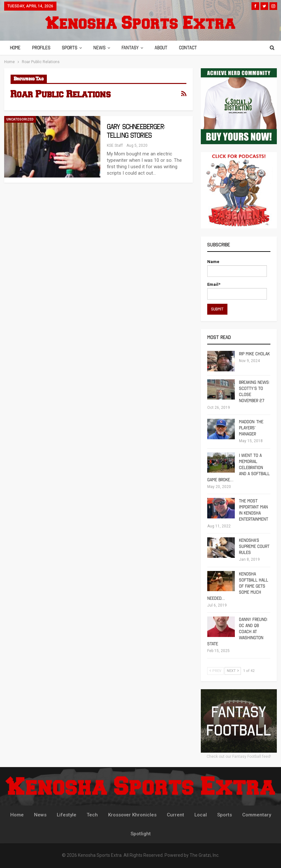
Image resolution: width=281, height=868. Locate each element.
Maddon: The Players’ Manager (251, 428)
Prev (215, 671)
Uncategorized (20, 119)
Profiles (42, 48)
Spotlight (141, 834)
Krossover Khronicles (132, 815)
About (166, 48)
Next (233, 671)
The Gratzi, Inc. (204, 855)
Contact (194, 48)
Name (237, 268)
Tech (92, 815)
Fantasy (134, 48)
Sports (72, 48)
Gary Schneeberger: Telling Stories (136, 131)
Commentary (257, 815)
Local (201, 815)
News (102, 48)
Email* (237, 291)
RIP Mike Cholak (254, 354)
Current (175, 815)
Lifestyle (67, 815)
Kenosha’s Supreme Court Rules (254, 546)
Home (15, 48)
